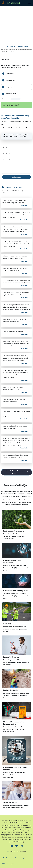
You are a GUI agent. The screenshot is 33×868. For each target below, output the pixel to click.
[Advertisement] (16, 23)
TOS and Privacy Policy (9, 864)
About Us (5, 858)
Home (3, 46)
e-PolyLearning (10, 3)
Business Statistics (22, 46)
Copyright (22, 858)
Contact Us (14, 858)
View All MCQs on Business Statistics (18, 472)
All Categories (11, 46)
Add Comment (16, 177)
